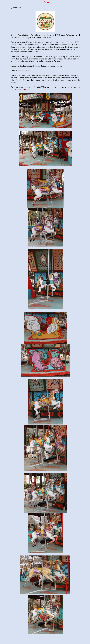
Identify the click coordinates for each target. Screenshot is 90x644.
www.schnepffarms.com (20, 90)
